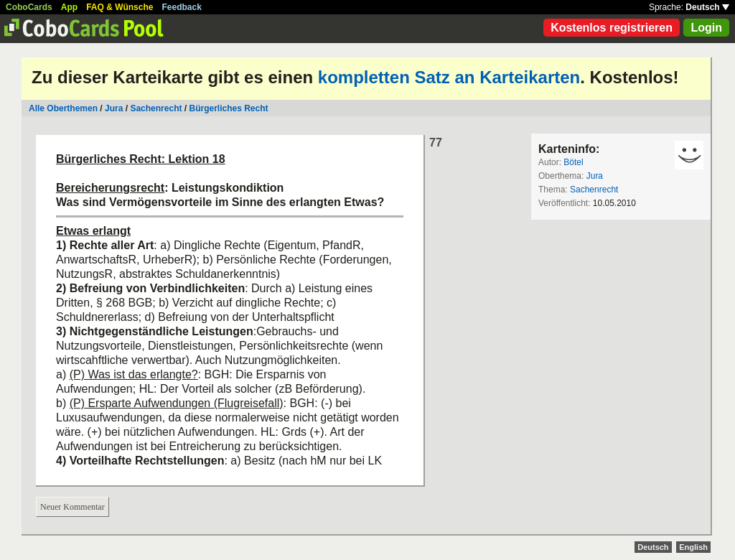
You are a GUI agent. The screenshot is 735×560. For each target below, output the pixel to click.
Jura (114, 108)
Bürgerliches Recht (228, 108)
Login (706, 28)
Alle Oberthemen (63, 108)
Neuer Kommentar (72, 507)
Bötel (573, 162)
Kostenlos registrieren (612, 28)
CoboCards (29, 7)
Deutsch (707, 7)
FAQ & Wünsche (120, 7)
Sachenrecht (156, 108)
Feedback (182, 7)
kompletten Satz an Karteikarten (449, 77)
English (693, 547)
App (69, 7)
